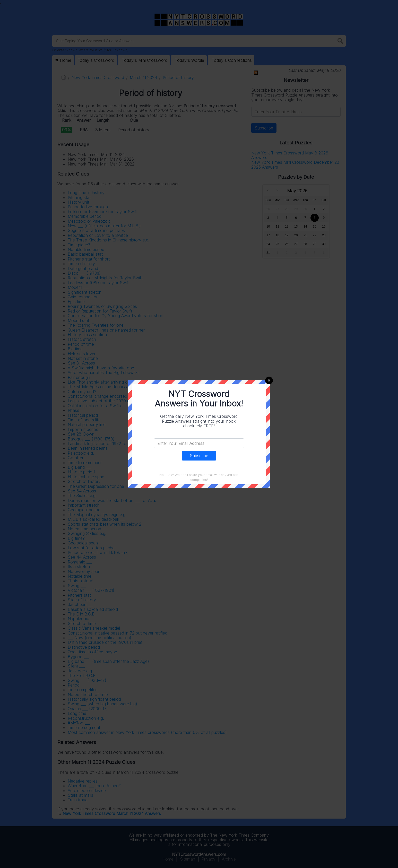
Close (269, 380)
